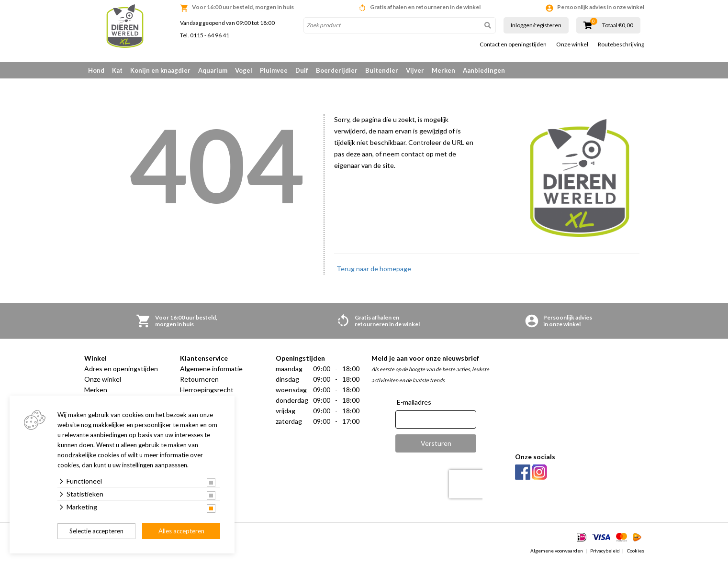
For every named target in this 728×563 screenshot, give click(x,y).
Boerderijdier (337, 70)
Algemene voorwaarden (557, 551)
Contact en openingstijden (513, 44)
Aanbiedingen (484, 70)
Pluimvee (274, 70)
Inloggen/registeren (536, 25)
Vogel (244, 70)
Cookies (636, 551)
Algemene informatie (211, 369)
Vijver (415, 70)
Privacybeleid (605, 551)
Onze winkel (572, 44)
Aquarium (213, 70)
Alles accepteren (181, 531)
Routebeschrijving (621, 44)
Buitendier (382, 70)
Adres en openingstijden (121, 369)
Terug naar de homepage (374, 269)
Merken (443, 70)
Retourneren (199, 379)
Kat (117, 70)
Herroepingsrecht (207, 390)
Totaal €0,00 (618, 25)
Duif (302, 70)
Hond (96, 70)
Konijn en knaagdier (160, 70)
